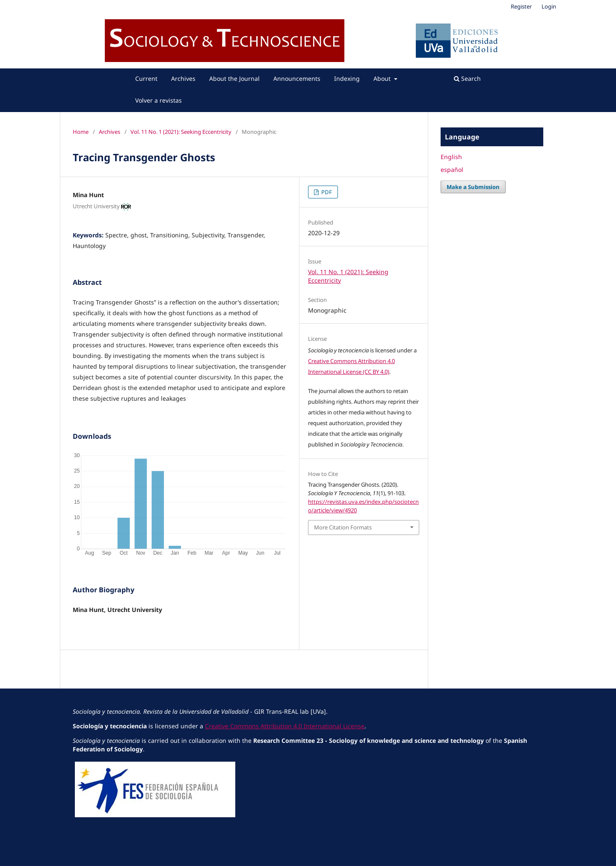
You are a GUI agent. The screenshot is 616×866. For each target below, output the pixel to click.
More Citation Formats (343, 527)
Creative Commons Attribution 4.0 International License (285, 726)
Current (146, 78)
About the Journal (234, 78)
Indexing (347, 78)
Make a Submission (473, 187)
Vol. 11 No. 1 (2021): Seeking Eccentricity (181, 132)
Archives (183, 78)
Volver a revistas (158, 100)
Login (549, 6)
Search (467, 78)
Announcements (297, 78)
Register (521, 6)
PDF (326, 192)
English (451, 157)
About (383, 78)
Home (81, 132)
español (452, 170)
